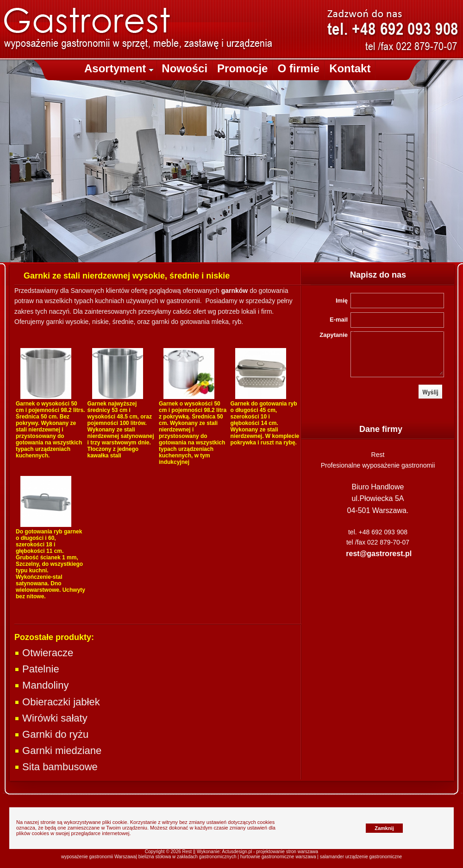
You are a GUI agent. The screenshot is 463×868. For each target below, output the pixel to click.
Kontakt (350, 68)
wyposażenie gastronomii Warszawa (98, 857)
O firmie (298, 68)
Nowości (185, 68)
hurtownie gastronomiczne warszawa (278, 857)
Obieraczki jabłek (57, 702)
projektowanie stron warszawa (287, 852)
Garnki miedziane (58, 751)
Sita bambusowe (56, 767)
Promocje (242, 68)
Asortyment (119, 68)
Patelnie (37, 669)
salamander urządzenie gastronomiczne (361, 857)
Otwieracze (44, 653)
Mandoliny (41, 685)
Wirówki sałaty (51, 718)
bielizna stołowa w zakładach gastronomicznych (188, 857)
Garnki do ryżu (51, 734)
